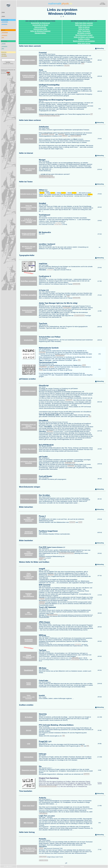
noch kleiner (29, 613)
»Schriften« (77, 284)
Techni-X (42, 604)
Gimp (41, 560)
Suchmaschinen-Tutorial (47, 177)
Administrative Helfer (40, 29)
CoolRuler (75, 658)
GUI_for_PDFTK (70, 463)
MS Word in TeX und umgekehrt (29, 247)
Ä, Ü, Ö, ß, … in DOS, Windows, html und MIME (29, 221)
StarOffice (42, 352)
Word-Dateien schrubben (29, 499)
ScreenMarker (43, 860)
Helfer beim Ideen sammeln (84, 23)
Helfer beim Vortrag (84, 43)
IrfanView (72, 522)
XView (80, 522)
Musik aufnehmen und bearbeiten (84, 41)
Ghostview (71, 466)
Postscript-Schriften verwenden (29, 311)
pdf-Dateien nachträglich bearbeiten (29, 462)
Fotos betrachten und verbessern (29, 519)
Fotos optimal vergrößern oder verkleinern (29, 576)
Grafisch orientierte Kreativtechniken (29, 76)
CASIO (52, 367)
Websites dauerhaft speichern (29, 170)
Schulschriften (29, 340)
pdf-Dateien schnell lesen (29, 479)
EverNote (61, 134)
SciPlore (67, 66)
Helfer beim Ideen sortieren (84, 25)
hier (68, 296)
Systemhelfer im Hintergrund (40, 23)
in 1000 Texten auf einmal (29, 234)
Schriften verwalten (29, 281)
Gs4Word (50, 431)
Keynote (65, 136)
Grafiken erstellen (84, 39)
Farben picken (29, 684)
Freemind (87, 774)
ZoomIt (41, 848)
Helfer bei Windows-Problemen (40, 31)
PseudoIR (42, 602)
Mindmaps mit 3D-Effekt (29, 91)
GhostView (69, 400)
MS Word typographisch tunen (29, 327)
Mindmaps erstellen (29, 60)
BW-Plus (42, 599)
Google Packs (60, 356)
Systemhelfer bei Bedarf (40, 25)
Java (83, 64)
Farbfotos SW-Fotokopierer (29, 595)
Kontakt (62, 866)
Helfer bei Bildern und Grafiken (84, 37)
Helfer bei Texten (84, 29)
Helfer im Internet (84, 27)
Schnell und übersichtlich (29, 532)
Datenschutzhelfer (40, 27)
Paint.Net (42, 558)
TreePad (52, 134)
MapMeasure (75, 660)
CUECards (45, 134)
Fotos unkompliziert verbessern (29, 553)
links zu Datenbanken (46, 176)
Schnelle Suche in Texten (29, 194)
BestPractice (43, 814)
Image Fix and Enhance (66, 553)
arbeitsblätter (4, 22)
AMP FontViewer (79, 316)
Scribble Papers (76, 136)
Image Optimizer (52, 615)
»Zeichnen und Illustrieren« (48, 786)
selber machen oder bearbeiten (29, 697)
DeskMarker (43, 857)
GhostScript (67, 308)
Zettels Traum (29, 139)
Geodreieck (29, 670)
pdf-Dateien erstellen (84, 33)
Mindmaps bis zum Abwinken (29, 109)
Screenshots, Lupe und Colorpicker (29, 657)
